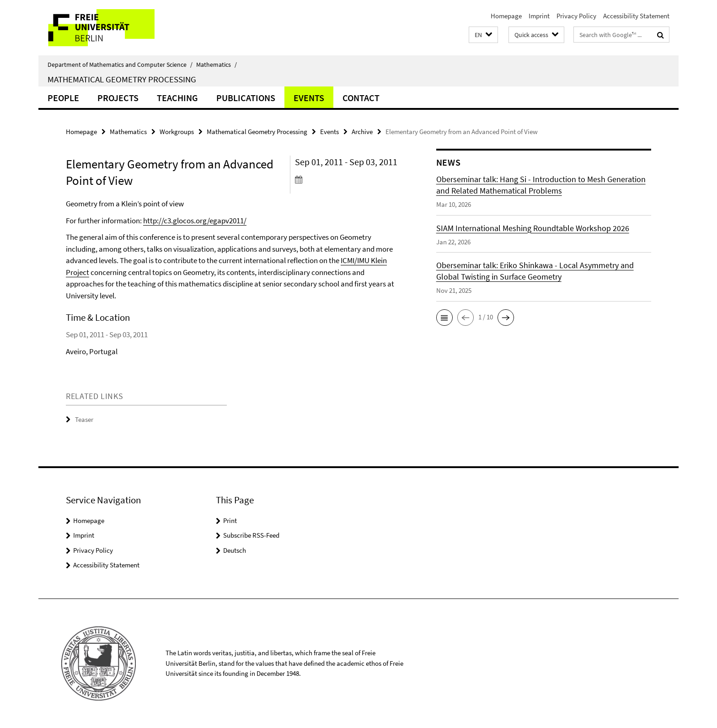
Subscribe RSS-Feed (251, 535)
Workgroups (177, 132)
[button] (483, 35)
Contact (361, 98)
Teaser (84, 419)
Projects (118, 98)
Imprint (539, 16)
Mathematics (217, 65)
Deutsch (235, 550)
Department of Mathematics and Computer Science (120, 65)
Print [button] (230, 520)
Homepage (506, 16)
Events (309, 98)
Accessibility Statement (636, 16)
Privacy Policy (576, 16)
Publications (246, 98)
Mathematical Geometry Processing (122, 79)
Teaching (177, 98)
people (63, 98)
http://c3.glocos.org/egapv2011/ (195, 221)
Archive (362, 132)
